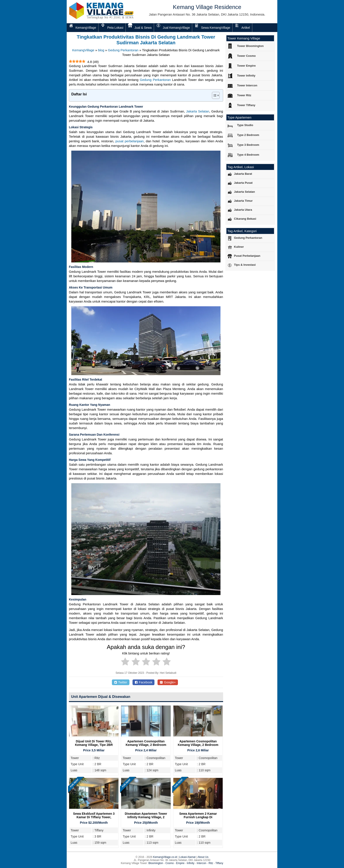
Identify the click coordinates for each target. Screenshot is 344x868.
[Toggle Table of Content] (214, 95)
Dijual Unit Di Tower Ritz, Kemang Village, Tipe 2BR (94, 743)
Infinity (191, 863)
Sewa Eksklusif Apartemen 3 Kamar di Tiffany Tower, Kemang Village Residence (94, 817)
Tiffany (219, 863)
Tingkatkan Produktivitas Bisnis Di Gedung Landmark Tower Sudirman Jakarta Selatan (146, 40)
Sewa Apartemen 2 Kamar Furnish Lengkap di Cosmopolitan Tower (198, 817)
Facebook (144, 682)
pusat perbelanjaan (130, 141)
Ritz (211, 863)
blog (101, 50)
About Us (203, 857)
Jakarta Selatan (198, 111)
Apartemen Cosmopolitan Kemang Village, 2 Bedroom (146, 743)
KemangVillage (83, 50)
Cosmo (170, 863)
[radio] (125, 662)
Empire (180, 863)
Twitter (121, 682)
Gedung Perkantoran (123, 50)
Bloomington (156, 863)
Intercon (202, 863)
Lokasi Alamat (187, 857)
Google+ (168, 682)
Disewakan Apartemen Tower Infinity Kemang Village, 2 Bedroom (146, 817)
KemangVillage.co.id (165, 857)
